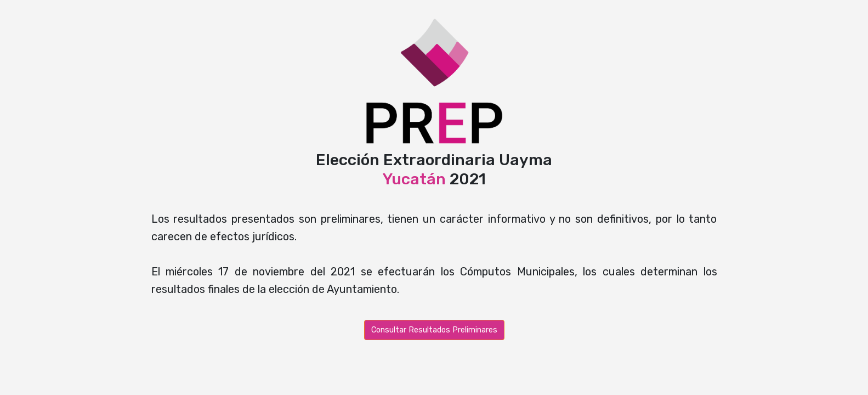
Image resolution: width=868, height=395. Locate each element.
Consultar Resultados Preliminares (434, 330)
